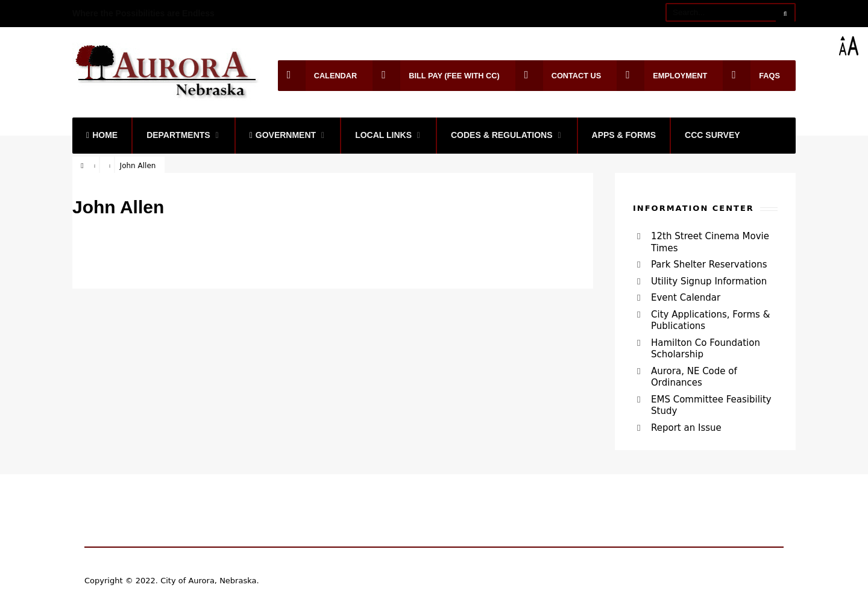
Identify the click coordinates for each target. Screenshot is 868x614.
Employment (662, 76)
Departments (178, 135)
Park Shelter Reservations (709, 265)
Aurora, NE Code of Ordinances (694, 377)
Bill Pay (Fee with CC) (436, 76)
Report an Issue (686, 428)
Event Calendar (686, 298)
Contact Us (558, 76)
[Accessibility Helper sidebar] (854, 46)
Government (283, 135)
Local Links (383, 135)
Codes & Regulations (502, 135)
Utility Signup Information (709, 281)
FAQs (751, 76)
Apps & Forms (624, 135)
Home (102, 135)
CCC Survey (712, 135)
